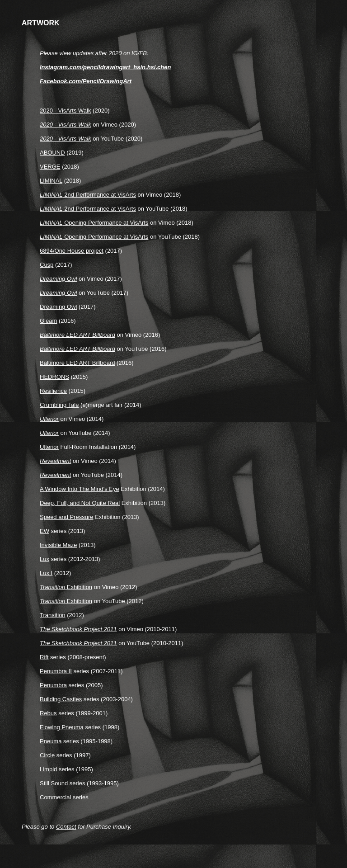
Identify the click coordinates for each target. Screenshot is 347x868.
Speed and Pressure (67, 517)
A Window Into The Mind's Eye (80, 489)
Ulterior (49, 447)
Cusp (47, 265)
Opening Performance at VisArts (94, 223)
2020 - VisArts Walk (65, 111)
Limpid (48, 769)
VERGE (50, 167)
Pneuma (51, 741)
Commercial (55, 797)
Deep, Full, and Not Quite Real (80, 503)
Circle (47, 755)
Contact (66, 827)
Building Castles (61, 699)
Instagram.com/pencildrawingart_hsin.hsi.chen (105, 67)
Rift (44, 657)
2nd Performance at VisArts (88, 195)
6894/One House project (72, 251)
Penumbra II (56, 671)
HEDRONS (54, 377)
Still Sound (54, 783)
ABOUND (52, 153)
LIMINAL (51, 181)
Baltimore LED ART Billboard (77, 363)
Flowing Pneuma (62, 727)
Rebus (48, 713)
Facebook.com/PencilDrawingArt (86, 81)
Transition (53, 615)
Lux (45, 559)
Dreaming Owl (58, 307)
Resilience (53, 391)
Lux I (46, 573)
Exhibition (66, 587)
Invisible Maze (58, 545)
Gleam (48, 321)
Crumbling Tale (59, 405)
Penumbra (53, 685)
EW (45, 531)
